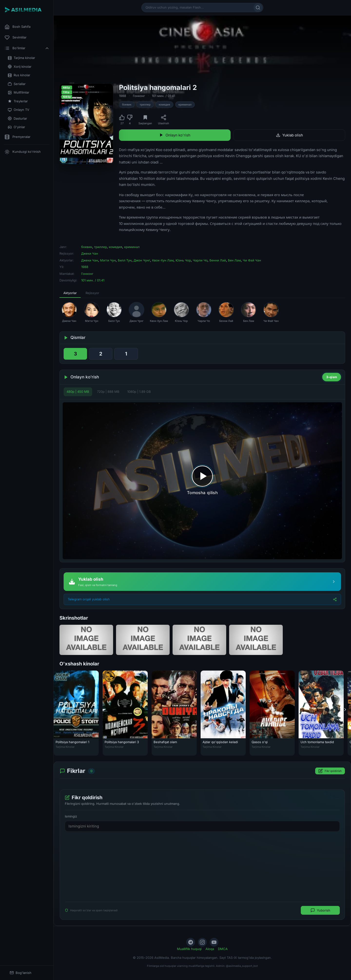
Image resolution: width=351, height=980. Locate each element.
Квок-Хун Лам (163, 260)
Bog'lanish (21, 973)
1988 (122, 96)
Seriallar (17, 84)
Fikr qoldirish (330, 771)
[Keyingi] (345, 709)
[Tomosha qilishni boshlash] (202, 481)
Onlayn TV (19, 110)
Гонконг (139, 96)
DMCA (223, 949)
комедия (164, 105)
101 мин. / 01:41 (163, 96)
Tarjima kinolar (21, 58)
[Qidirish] (258, 8)
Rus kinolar (19, 75)
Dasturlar (17, 119)
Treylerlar (18, 101)
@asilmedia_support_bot (242, 966)
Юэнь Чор (183, 260)
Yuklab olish (289, 135)
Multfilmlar (19, 92)
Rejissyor (92, 293)
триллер (145, 105)
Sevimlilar (16, 38)
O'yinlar (16, 127)
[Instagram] (202, 942)
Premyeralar (18, 137)
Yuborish (320, 910)
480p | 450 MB (78, 392)
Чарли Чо (200, 260)
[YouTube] (214, 942)
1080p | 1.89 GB (139, 392)
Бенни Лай (218, 260)
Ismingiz (71, 816)
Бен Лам (234, 260)
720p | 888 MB (108, 392)
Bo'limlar (27, 48)
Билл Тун (125, 260)
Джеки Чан (90, 253)
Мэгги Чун (108, 260)
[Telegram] (191, 942)
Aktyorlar (70, 293)
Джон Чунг (142, 260)
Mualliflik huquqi (189, 949)
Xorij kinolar (20, 67)
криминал (185, 105)
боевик (127, 105)
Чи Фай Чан (252, 260)
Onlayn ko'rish (175, 135)
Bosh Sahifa (18, 27)
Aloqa (210, 949)
